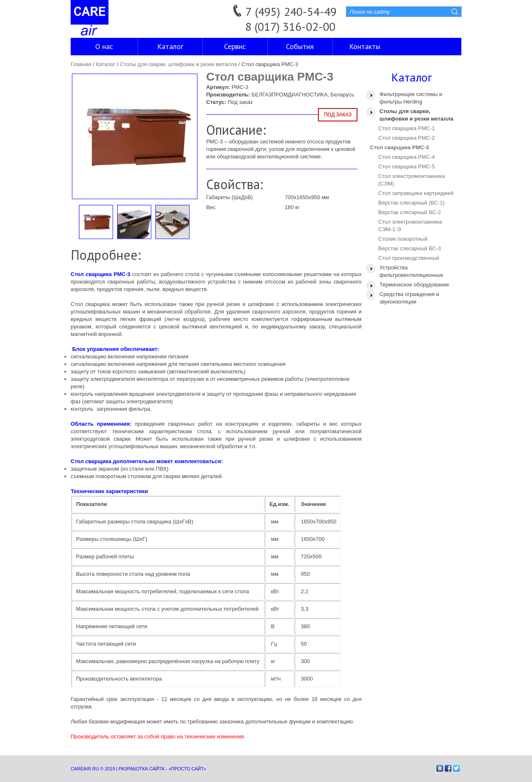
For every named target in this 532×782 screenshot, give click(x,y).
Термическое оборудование (414, 285)
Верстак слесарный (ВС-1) (411, 203)
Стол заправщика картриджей (416, 193)
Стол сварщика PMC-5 (406, 167)
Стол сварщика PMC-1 (406, 128)
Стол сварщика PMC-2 (406, 138)
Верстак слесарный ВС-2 (410, 212)
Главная (81, 64)
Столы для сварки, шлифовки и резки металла (178, 64)
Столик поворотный (403, 239)
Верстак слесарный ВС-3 (410, 248)
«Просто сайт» (187, 769)
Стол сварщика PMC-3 (399, 147)
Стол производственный (409, 258)
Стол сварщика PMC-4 (406, 157)
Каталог (105, 64)
